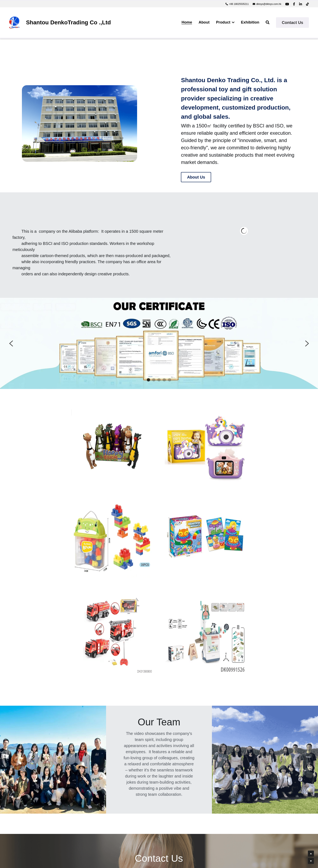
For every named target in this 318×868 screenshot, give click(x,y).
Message (79, 785)
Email (76, 773)
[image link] (14, 22)
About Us (196, 177)
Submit (108, 814)
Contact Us (292, 23)
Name (76, 762)
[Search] (268, 23)
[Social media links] (287, 4)
